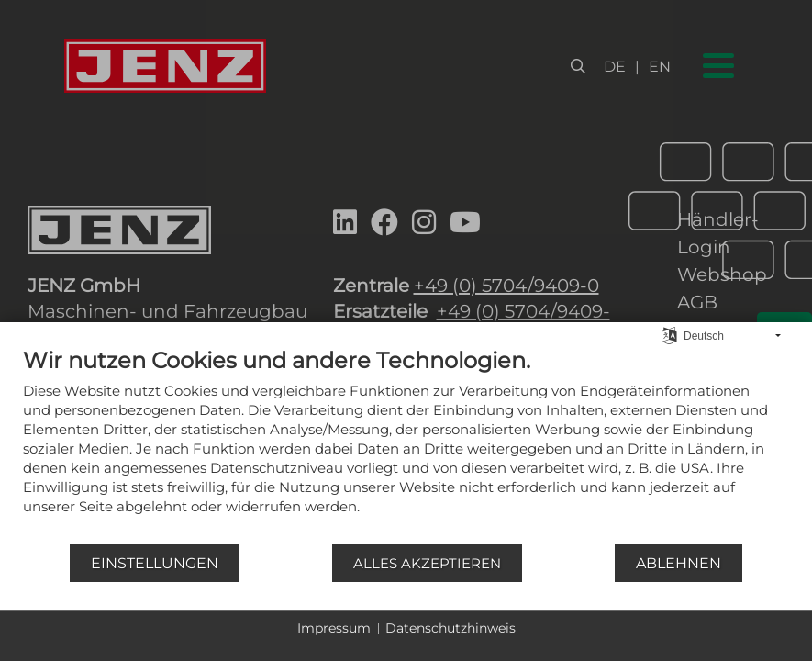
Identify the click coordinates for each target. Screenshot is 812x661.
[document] (406, 445)
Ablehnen (679, 563)
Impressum (334, 628)
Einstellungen (155, 563)
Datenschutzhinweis (450, 628)
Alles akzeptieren (427, 563)
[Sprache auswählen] (669, 335)
